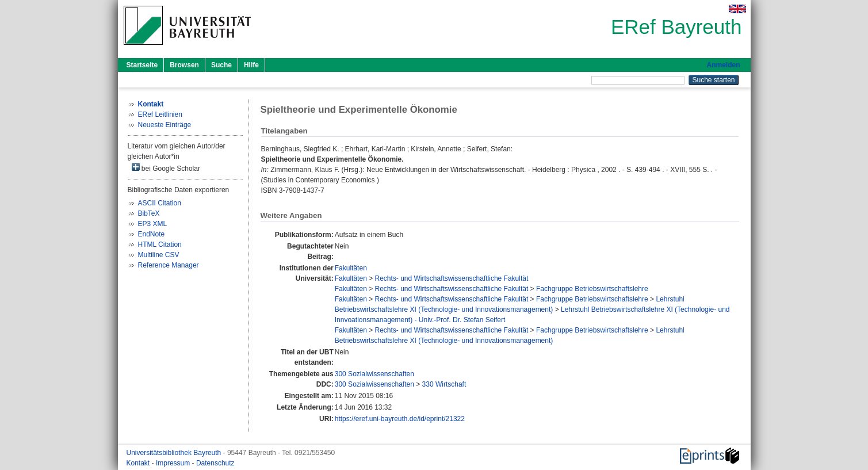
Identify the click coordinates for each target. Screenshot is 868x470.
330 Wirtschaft (444, 384)
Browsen (184, 65)
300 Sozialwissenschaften (374, 374)
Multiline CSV (159, 255)
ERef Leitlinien (160, 114)
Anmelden (723, 65)
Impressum (174, 463)
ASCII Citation (160, 203)
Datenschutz (215, 463)
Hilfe (251, 65)
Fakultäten (351, 268)
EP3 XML (153, 224)
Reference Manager (169, 265)
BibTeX (149, 213)
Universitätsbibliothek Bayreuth (175, 453)
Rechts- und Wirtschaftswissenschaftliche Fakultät (452, 278)
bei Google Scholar (166, 168)
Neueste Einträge (165, 125)
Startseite (142, 65)
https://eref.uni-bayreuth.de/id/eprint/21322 (400, 419)
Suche (221, 65)
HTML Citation (160, 244)
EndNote (152, 234)
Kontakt (139, 463)
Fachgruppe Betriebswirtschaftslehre (592, 289)
